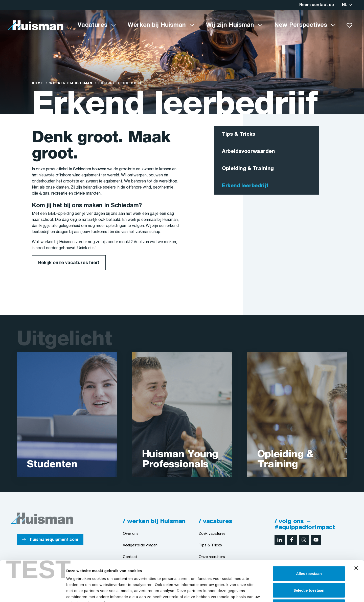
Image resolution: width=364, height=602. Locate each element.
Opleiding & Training (248, 169)
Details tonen (273, 592)
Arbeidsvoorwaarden (248, 152)
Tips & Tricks (239, 134)
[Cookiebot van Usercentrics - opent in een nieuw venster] (33, 592)
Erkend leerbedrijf (245, 186)
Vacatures (93, 25)
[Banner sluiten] (356, 530)
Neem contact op (317, 5)
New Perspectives (301, 25)
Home (38, 83)
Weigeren (309, 569)
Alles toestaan (309, 536)
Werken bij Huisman (157, 25)
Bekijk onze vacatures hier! (69, 263)
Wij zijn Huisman (230, 25)
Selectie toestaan (309, 552)
